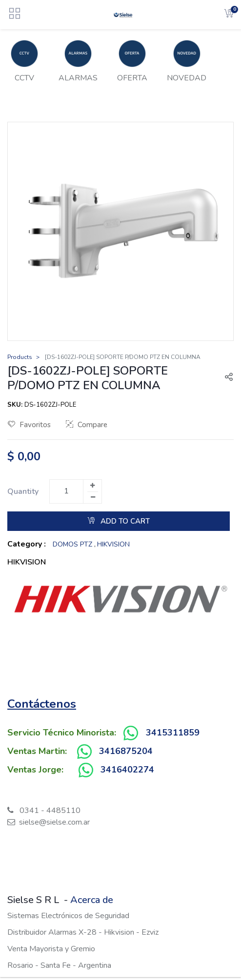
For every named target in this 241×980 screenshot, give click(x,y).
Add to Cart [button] (119, 521)
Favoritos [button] (29, 425)
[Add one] (92, 486)
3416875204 (126, 751)
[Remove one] (93, 497)
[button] (225, 378)
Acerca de (92, 900)
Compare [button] (87, 425)
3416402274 (127, 770)
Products (20, 357)
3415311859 (173, 733)
